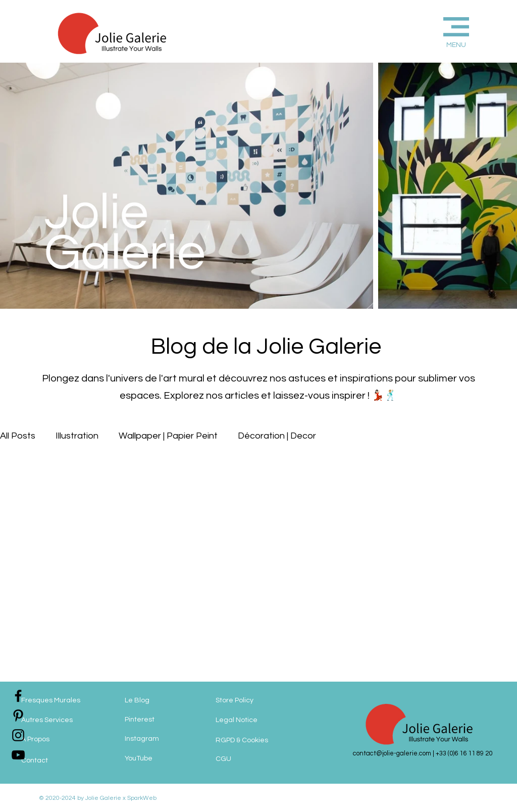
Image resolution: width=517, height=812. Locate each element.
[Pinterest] (165, 720)
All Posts (18, 436)
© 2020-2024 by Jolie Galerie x (82, 798)
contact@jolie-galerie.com (392, 753)
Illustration (77, 436)
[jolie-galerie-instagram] (18, 735)
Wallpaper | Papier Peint (168, 436)
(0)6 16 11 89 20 (470, 753)
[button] (440, 31)
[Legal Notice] (258, 720)
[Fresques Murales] (62, 700)
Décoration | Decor (277, 436)
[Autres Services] (62, 720)
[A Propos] (62, 739)
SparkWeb (141, 798)
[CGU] (246, 759)
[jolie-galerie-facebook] (18, 696)
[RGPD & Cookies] (255, 740)
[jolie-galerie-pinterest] (18, 715)
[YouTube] (165, 759)
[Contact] (62, 760)
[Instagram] (165, 739)
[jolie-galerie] (18, 755)
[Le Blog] (165, 700)
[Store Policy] (253, 700)
